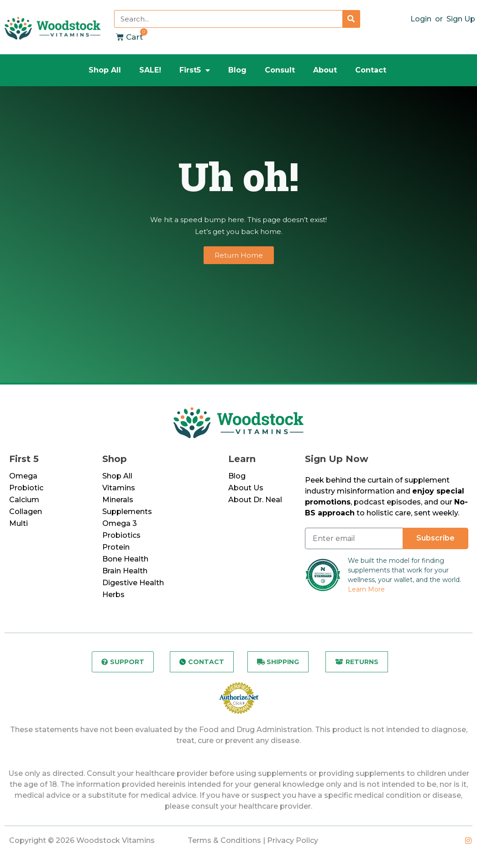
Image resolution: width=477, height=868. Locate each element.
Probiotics (121, 535)
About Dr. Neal (255, 500)
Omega (23, 476)
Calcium (24, 500)
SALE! (150, 70)
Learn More (366, 589)
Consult (280, 70)
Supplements (127, 512)
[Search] (351, 19)
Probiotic (26, 488)
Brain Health (125, 571)
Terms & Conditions (224, 842)
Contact (371, 70)
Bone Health (125, 559)
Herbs (113, 595)
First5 (195, 70)
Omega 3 (120, 523)
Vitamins (119, 488)
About (325, 70)
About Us (246, 488)
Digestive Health (133, 583)
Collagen (26, 512)
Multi (18, 523)
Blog (237, 70)
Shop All (105, 70)
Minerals (118, 500)
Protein (116, 547)
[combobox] (228, 19)
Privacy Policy (293, 842)
